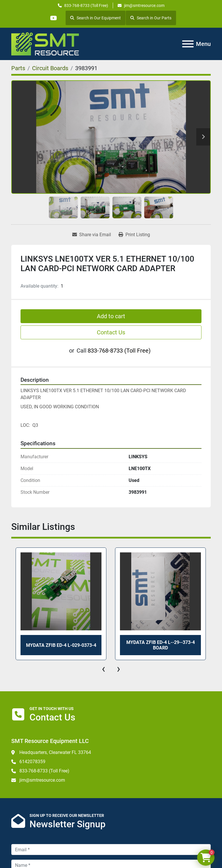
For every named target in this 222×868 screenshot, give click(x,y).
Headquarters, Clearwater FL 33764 (55, 752)
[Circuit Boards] (50, 68)
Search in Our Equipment (96, 18)
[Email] (111, 850)
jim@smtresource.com (144, 5)
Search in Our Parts (151, 18)
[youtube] (53, 18)
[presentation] (103, 669)
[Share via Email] (92, 235)
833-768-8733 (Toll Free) (86, 5)
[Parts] (18, 68)
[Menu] (188, 44)
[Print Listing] (134, 235)
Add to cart (111, 316)
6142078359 (32, 762)
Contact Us (111, 332)
